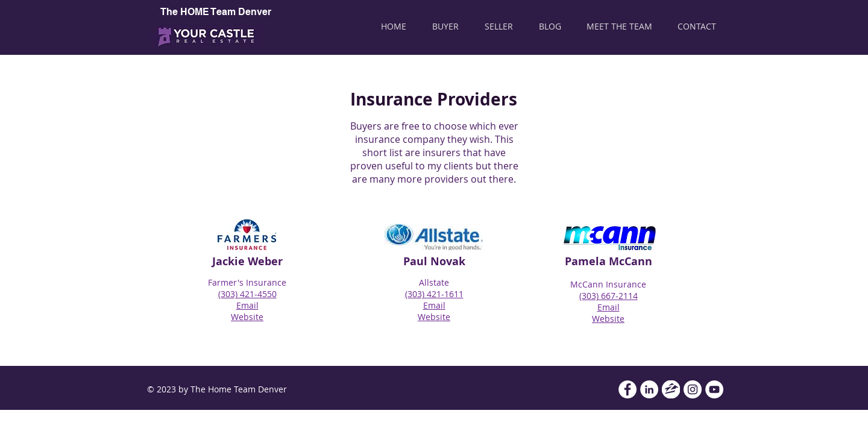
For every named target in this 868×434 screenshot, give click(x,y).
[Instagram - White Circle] (693, 389)
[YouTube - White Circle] (714, 389)
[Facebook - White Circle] (627, 389)
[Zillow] (671, 389)
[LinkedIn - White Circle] (649, 389)
